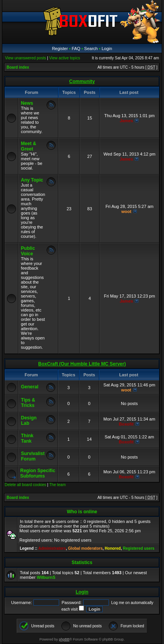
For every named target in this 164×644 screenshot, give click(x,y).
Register (60, 48)
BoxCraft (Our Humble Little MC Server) (82, 364)
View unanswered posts (25, 58)
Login (107, 48)
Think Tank (27, 438)
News (27, 103)
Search (91, 48)
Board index (18, 67)
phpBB (64, 639)
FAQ (76, 48)
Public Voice (28, 251)
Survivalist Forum (33, 456)
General (30, 387)
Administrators (52, 548)
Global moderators (85, 548)
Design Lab (29, 421)
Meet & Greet (29, 146)
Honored (113, 548)
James (126, 121)
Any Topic (32, 180)
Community (82, 81)
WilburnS (46, 577)
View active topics (65, 58)
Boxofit (126, 424)
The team (58, 485)
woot (126, 211)
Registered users (139, 548)
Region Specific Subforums (38, 473)
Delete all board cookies (25, 485)
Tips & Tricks (28, 403)
